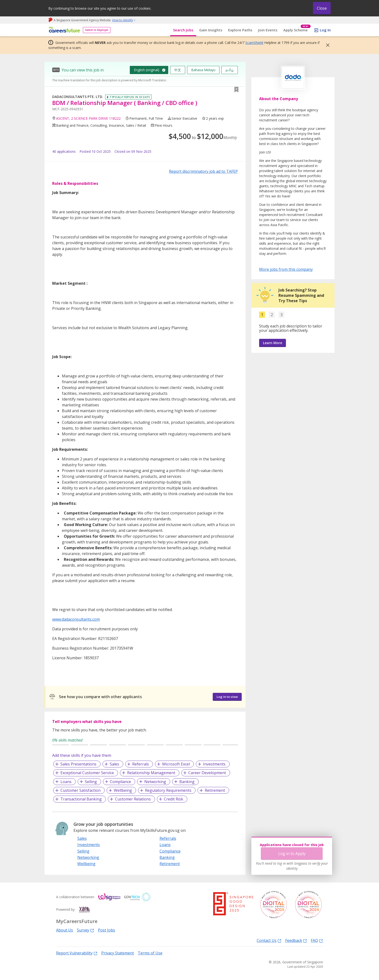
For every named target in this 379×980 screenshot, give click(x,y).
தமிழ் (230, 70)
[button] (326, 45)
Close (322, 8)
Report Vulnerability (77, 953)
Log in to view (227, 697)
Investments (214, 764)
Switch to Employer (97, 30)
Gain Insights (211, 30)
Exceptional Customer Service (87, 773)
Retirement (215, 790)
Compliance (120, 782)
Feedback (296, 940)
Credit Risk (174, 799)
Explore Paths (240, 30)
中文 (178, 70)
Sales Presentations (78, 764)
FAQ (317, 940)
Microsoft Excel (176, 764)
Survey (85, 930)
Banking (187, 782)
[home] (64, 30)
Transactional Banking (81, 799)
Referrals (141, 764)
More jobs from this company (286, 269)
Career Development (207, 773)
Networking (155, 782)
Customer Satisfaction (80, 790)
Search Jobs (183, 30)
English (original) (147, 70)
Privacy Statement (118, 953)
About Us (65, 930)
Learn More (273, 343)
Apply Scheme (297, 30)
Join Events (268, 30)
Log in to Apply (292, 854)
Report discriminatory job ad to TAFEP (203, 171)
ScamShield (254, 43)
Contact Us (269, 940)
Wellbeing (123, 790)
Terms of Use (150, 953)
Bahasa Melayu (203, 70)
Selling (91, 782)
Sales (114, 764)
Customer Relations (133, 799)
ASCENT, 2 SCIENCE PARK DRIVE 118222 (88, 118)
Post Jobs (106, 930)
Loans (66, 782)
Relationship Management (151, 773)
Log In (325, 30)
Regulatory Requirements (168, 790)
